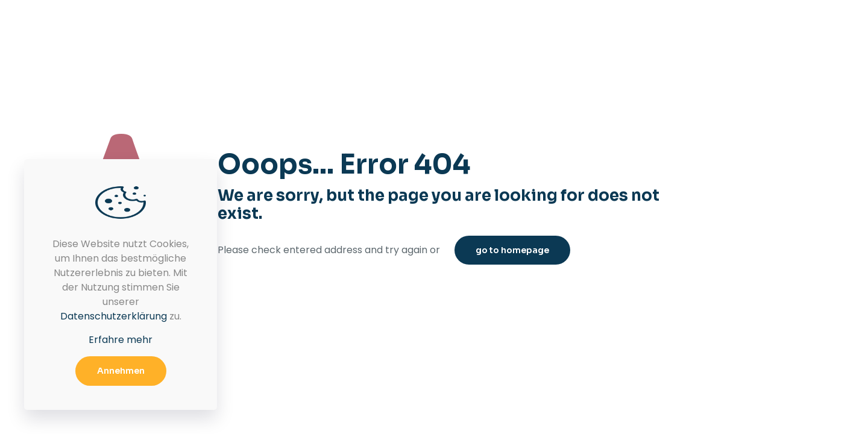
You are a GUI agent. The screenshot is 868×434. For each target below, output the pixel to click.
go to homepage (512, 250)
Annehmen (121, 371)
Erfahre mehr (121, 340)
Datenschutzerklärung (114, 316)
